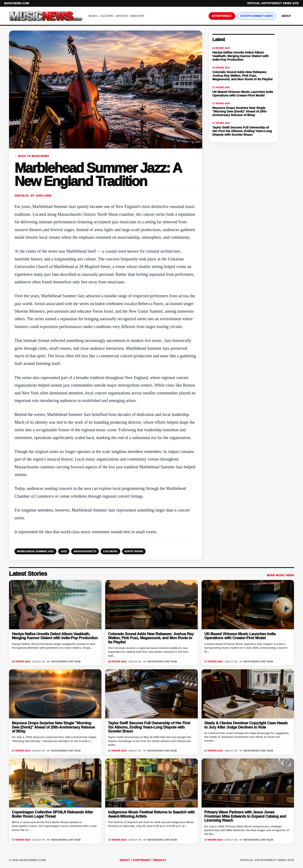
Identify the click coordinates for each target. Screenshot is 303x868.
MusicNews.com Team (66, 662)
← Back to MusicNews (32, 156)
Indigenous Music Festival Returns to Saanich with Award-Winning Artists (151, 814)
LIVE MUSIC (110, 551)
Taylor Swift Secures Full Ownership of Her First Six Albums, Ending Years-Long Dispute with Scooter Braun (149, 727)
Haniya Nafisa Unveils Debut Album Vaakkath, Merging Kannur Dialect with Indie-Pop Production (55, 636)
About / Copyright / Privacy (143, 860)
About (286, 16)
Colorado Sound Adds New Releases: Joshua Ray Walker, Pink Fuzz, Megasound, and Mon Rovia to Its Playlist (151, 638)
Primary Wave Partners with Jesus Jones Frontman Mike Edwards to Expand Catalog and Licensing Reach (245, 816)
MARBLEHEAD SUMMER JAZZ (35, 551)
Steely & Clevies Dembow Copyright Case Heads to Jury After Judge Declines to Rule (246, 725)
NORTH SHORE (134, 551)
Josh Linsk (43, 196)
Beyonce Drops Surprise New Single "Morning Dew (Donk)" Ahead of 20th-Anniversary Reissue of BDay (53, 727)
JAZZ (64, 551)
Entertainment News (257, 16)
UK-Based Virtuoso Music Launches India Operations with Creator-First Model (240, 636)
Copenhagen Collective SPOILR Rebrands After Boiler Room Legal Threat (52, 814)
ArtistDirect (222, 16)
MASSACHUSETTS (85, 551)
